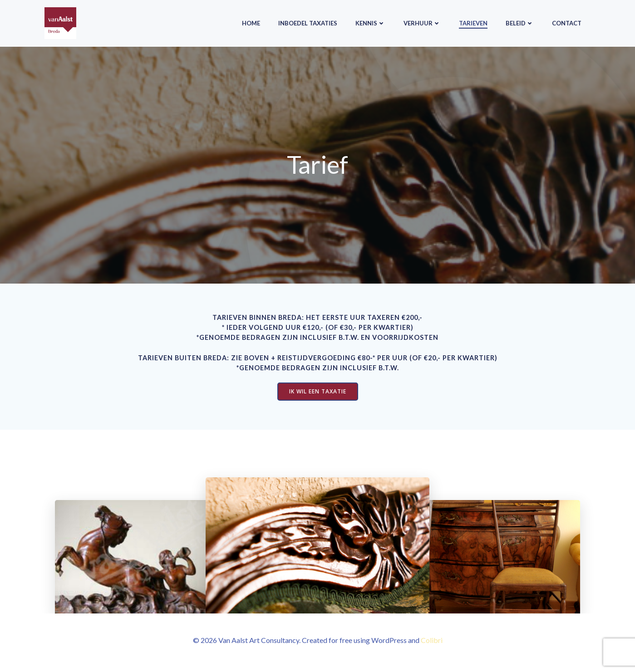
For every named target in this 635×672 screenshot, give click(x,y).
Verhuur (422, 22)
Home (251, 22)
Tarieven (473, 22)
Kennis (370, 22)
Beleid (520, 22)
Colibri (432, 645)
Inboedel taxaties (308, 22)
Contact (567, 22)
